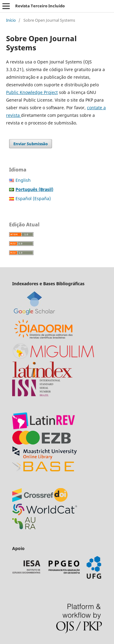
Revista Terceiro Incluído (40, 6)
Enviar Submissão (31, 144)
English (23, 180)
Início (11, 20)
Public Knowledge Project (32, 92)
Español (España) (33, 198)
